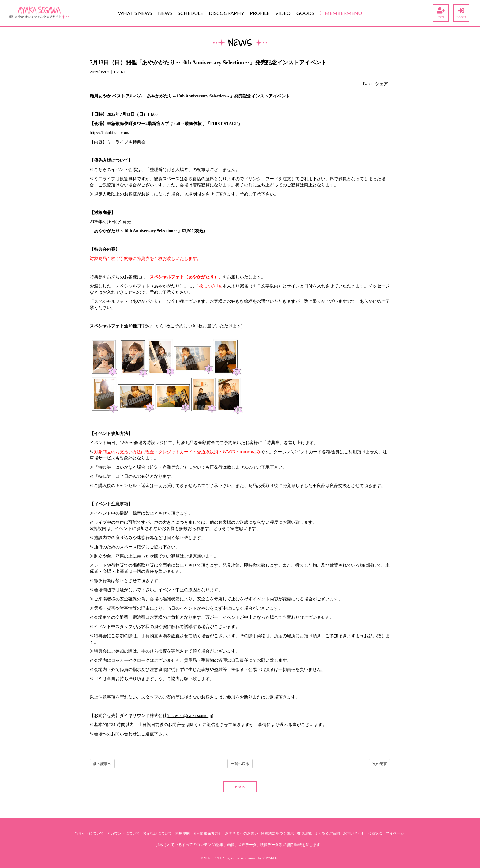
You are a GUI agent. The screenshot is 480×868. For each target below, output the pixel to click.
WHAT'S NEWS (135, 13)
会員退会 (375, 833)
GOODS (305, 13)
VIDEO (283, 13)
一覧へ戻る (240, 764)
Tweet (367, 84)
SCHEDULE (190, 13)
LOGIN (461, 13)
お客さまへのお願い (242, 833)
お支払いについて (157, 833)
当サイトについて (89, 833)
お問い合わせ (354, 833)
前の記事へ (102, 764)
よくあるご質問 (327, 833)
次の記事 (380, 764)
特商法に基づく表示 (277, 833)
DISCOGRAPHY (226, 13)
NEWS (165, 13)
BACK (240, 787)
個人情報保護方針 (207, 833)
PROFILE (260, 13)
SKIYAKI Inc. (271, 858)
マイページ (395, 833)
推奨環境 (304, 833)
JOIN (441, 13)
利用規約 (182, 833)
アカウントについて (123, 833)
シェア (381, 84)
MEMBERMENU (341, 13)
